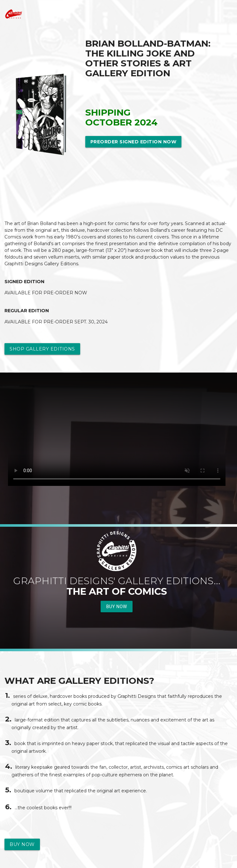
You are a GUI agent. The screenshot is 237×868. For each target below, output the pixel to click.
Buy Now (116, 607)
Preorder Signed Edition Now (134, 142)
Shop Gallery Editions (42, 349)
